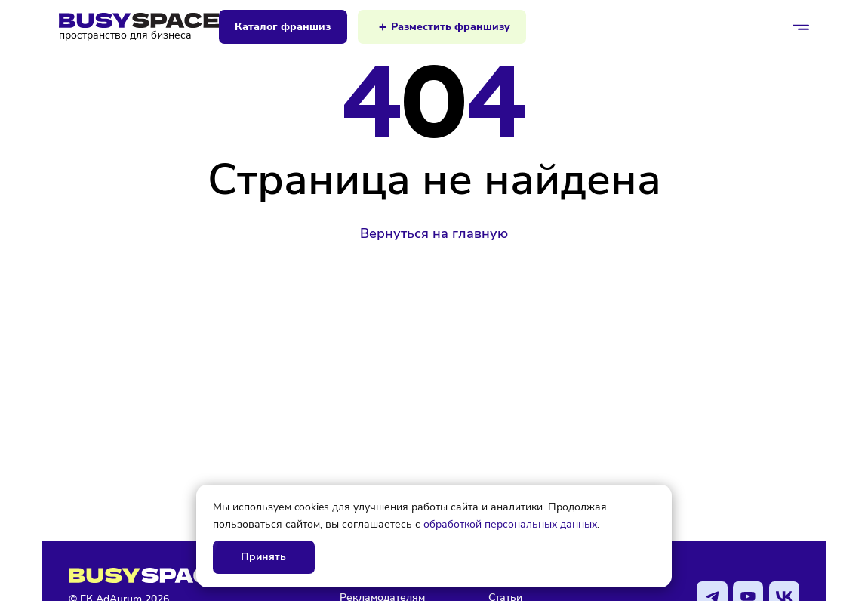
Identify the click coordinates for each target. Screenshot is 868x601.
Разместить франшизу (451, 27)
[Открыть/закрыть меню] (801, 27)
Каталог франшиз (283, 27)
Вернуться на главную (434, 233)
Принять (263, 557)
